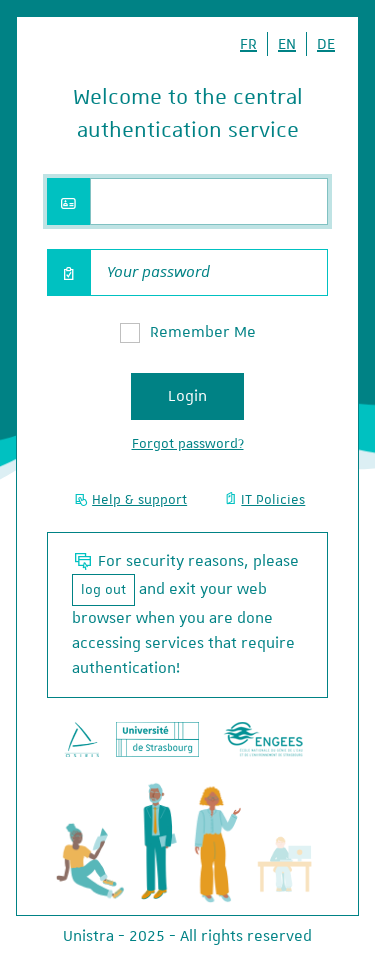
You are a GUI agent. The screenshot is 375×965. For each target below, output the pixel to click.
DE (326, 44)
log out (103, 589)
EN (287, 44)
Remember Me (203, 332)
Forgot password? (188, 443)
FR (248, 44)
